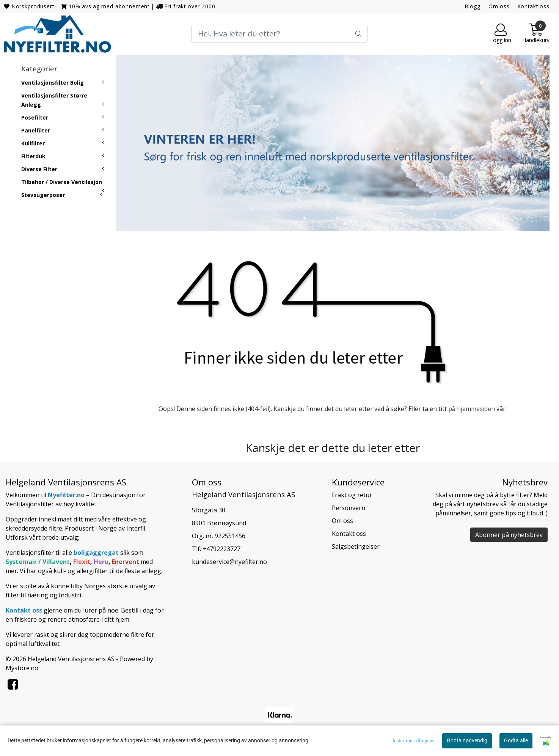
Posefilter (35, 117)
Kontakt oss (534, 6)
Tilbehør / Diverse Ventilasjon (62, 182)
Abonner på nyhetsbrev (509, 535)
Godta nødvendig (467, 740)
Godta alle (516, 740)
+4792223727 (221, 549)
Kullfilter (33, 143)
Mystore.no (22, 668)
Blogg (473, 6)
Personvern (349, 508)
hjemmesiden (476, 409)
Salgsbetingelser (356, 547)
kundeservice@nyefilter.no (229, 562)
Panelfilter (36, 130)
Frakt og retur (352, 495)
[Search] (280, 34)
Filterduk (33, 156)
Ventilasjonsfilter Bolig (53, 83)
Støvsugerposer (43, 195)
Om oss (499, 6)
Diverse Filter (39, 169)
